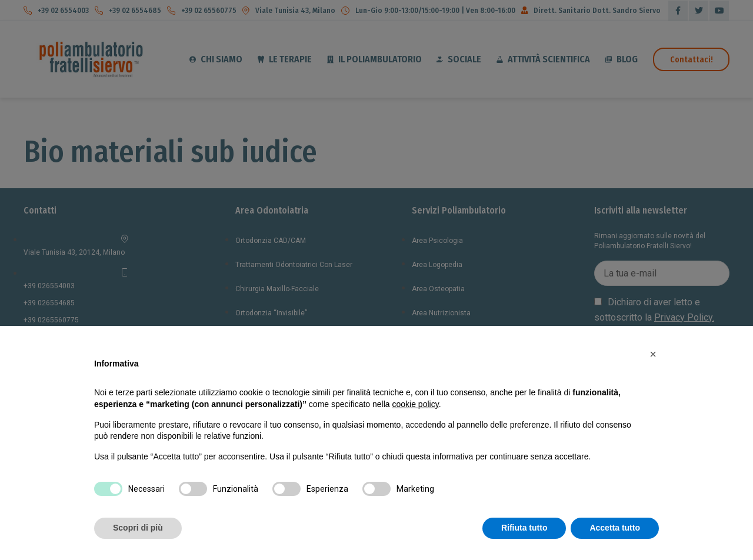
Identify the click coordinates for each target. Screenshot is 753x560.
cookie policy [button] (416, 404)
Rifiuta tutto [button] (524, 528)
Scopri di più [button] (138, 528)
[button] (653, 354)
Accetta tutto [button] (615, 528)
